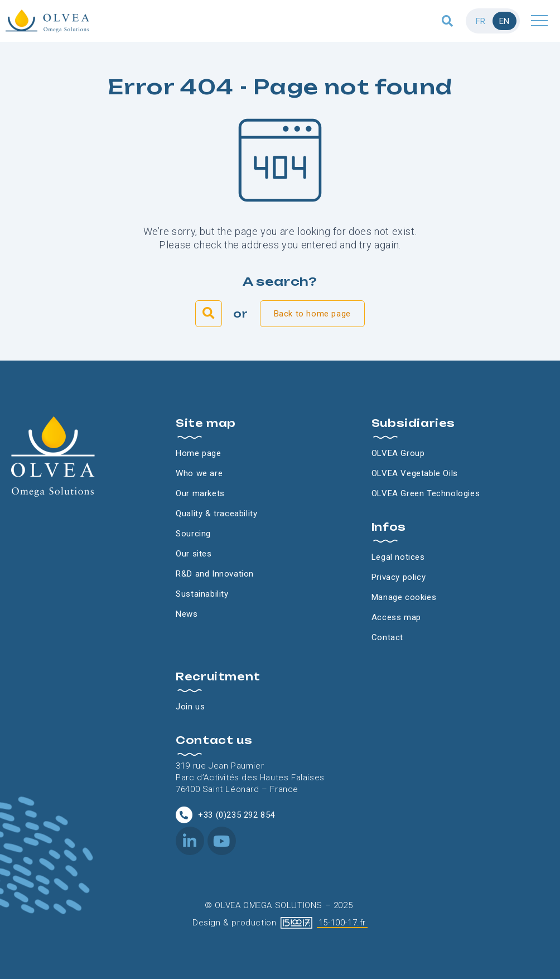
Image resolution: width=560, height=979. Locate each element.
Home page (198, 453)
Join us (190, 707)
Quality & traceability (216, 514)
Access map (396, 617)
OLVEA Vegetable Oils (415, 473)
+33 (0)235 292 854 (236, 815)
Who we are (199, 473)
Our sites (194, 554)
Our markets (200, 493)
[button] (448, 21)
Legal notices (398, 557)
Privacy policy (399, 577)
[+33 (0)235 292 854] (184, 815)
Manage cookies (404, 597)
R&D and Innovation (215, 574)
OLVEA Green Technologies (426, 493)
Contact (387, 637)
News (187, 614)
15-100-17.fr (342, 923)
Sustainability (202, 594)
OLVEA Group (398, 453)
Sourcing (193, 534)
